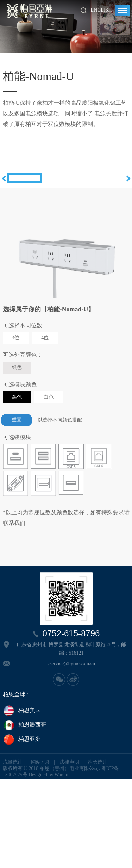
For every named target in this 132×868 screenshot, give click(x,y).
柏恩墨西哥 (25, 814)
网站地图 (41, 851)
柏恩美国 (22, 799)
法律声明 (69, 851)
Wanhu (61, 863)
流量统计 (13, 851)
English (101, 10)
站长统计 (98, 851)
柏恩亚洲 (22, 828)
